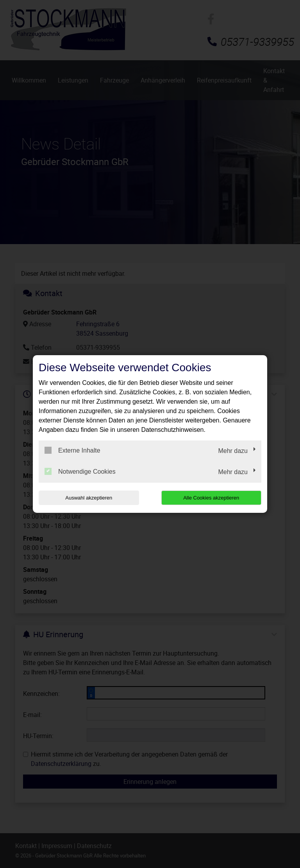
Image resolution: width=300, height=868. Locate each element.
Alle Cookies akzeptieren (211, 498)
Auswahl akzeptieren (89, 498)
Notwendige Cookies (80, 471)
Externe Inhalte (72, 450)
